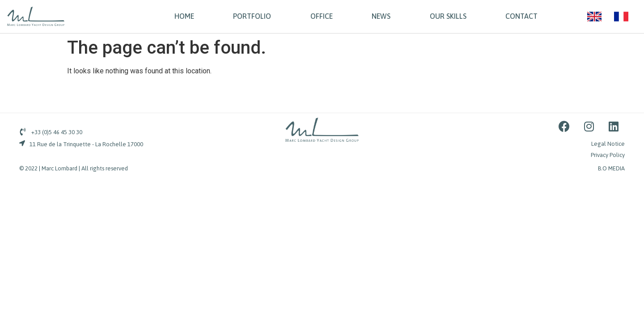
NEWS (381, 16)
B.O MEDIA (611, 168)
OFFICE (322, 16)
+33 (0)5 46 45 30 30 (57, 132)
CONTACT (521, 16)
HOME (184, 16)
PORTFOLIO (252, 16)
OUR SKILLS (448, 16)
